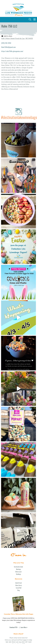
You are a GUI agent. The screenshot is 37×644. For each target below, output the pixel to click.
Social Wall (19, 588)
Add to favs (7, 36)
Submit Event (18, 583)
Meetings (19, 569)
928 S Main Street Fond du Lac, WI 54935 (17, 38)
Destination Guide (18, 567)
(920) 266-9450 (6, 43)
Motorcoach (18, 572)
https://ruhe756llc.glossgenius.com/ (12, 51)
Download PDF (13, 627)
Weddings (18, 574)
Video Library (19, 585)
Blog (19, 590)
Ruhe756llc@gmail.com (8, 47)
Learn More (24, 627)
